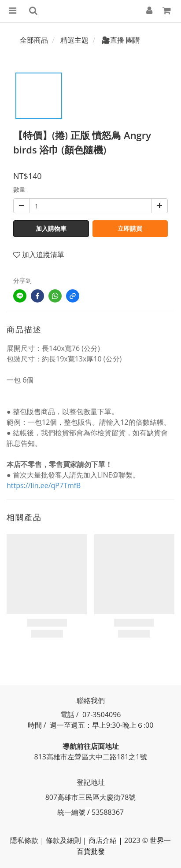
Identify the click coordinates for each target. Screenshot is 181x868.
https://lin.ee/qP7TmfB (44, 485)
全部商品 (34, 40)
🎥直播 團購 (121, 40)
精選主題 (74, 40)
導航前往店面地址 (91, 746)
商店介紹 (103, 840)
